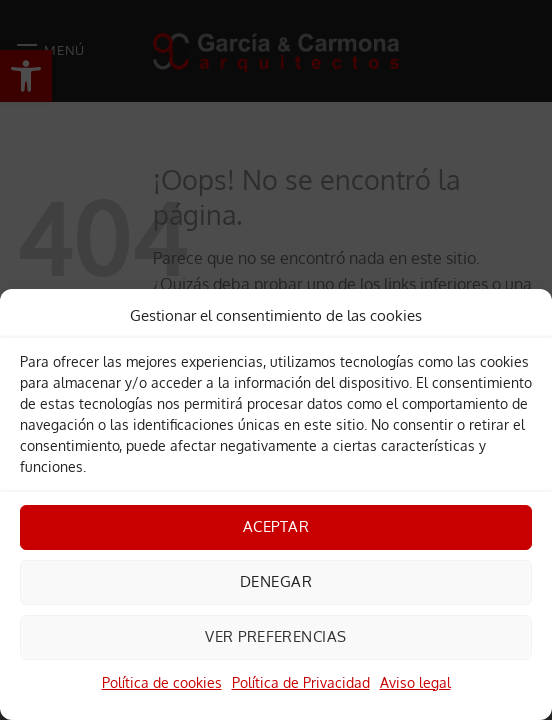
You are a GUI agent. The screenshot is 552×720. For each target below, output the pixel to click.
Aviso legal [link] (415, 682)
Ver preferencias (275, 636)
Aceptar (276, 526)
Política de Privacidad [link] (301, 682)
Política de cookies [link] (162, 682)
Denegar (276, 581)
